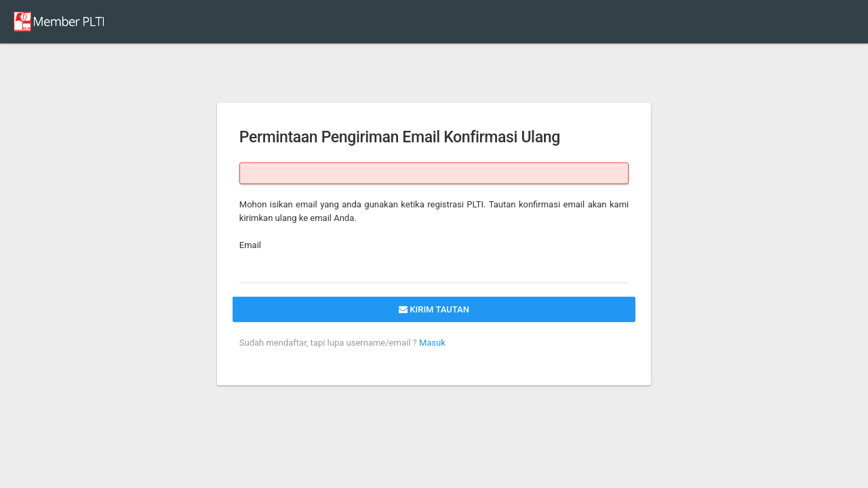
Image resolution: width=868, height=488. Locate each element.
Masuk (431, 343)
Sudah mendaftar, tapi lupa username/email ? (328, 343)
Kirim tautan (434, 309)
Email (250, 245)
